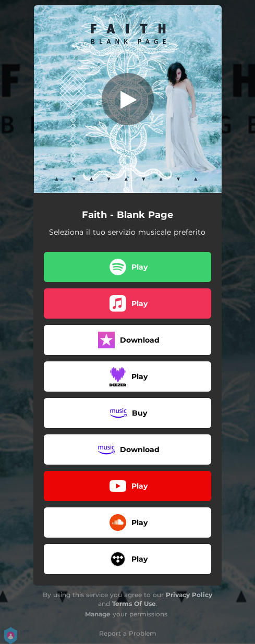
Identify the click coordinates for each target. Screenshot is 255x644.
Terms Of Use (134, 604)
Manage (98, 614)
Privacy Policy (189, 595)
